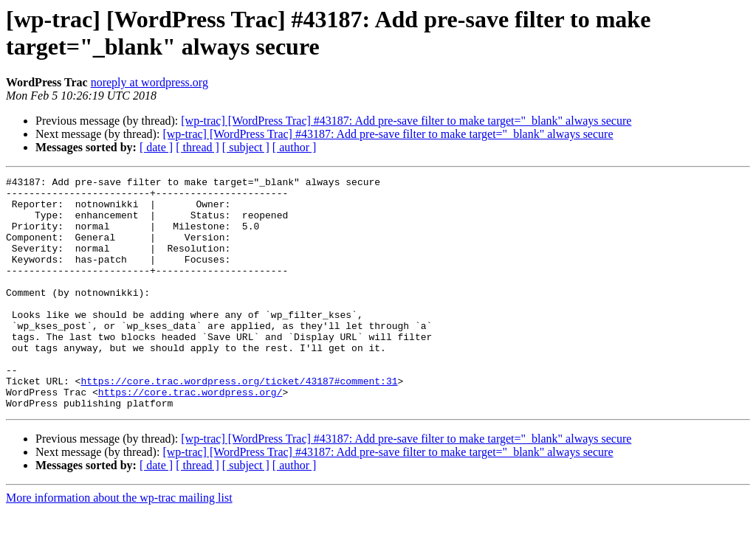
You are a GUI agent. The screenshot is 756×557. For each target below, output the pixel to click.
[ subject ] (246, 147)
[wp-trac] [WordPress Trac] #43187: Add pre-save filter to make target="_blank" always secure (406, 121)
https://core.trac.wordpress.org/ (190, 436)
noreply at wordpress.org (150, 82)
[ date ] (156, 147)
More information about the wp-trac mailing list (119, 544)
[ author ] (295, 147)
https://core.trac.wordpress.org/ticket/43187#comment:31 (239, 423)
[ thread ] (197, 147)
